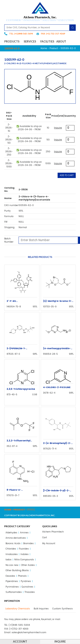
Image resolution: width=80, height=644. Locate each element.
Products (13, 42)
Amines (24, 533)
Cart (45, 537)
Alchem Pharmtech (53, 532)
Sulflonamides (14, 592)
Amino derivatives (16, 538)
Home (44, 48)
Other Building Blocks (17, 570)
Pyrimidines (12, 587)
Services (31, 42)
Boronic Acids (13, 543)
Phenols (22, 576)
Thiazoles (30, 592)
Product (54, 48)
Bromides (28, 543)
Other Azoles (28, 565)
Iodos (9, 560)
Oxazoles (10, 576)
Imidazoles (12, 554)
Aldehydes (11, 533)
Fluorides (24, 549)
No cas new (12, 565)
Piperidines (12, 581)
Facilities (47, 42)
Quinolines (27, 587)
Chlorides (11, 549)
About (61, 42)
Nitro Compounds (24, 560)
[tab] (17, 609)
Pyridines (26, 581)
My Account (49, 543)
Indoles (25, 554)
